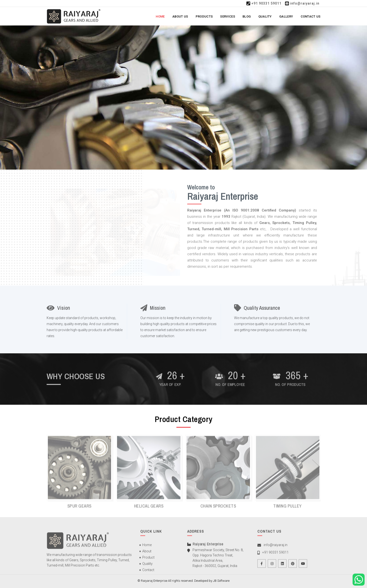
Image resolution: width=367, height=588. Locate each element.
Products (204, 16)
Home (160, 16)
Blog (247, 16)
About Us (180, 16)
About (147, 554)
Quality (265, 16)
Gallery (286, 16)
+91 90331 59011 (266, 3)
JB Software (221, 581)
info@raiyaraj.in (305, 3)
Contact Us (311, 16)
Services (227, 16)
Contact (148, 573)
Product (148, 561)
